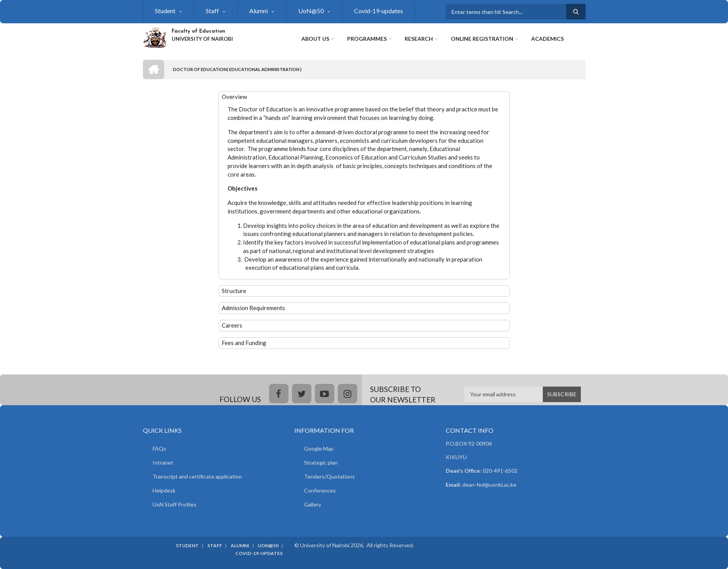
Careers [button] (232, 325)
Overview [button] (234, 97)
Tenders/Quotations (329, 476)
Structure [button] (234, 291)
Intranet (163, 462)
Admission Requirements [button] (253, 308)
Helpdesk (164, 490)
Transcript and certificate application (197, 476)
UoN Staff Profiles (175, 504)
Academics (547, 39)
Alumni (259, 11)
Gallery (313, 504)
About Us (315, 39)
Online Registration (482, 39)
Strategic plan (321, 462)
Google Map (319, 448)
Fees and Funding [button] (244, 343)
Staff (212, 11)
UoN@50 (311, 11)
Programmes (367, 39)
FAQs (159, 448)
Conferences (320, 490)
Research (419, 39)
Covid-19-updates (379, 11)
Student (165, 11)
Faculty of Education (198, 31)
